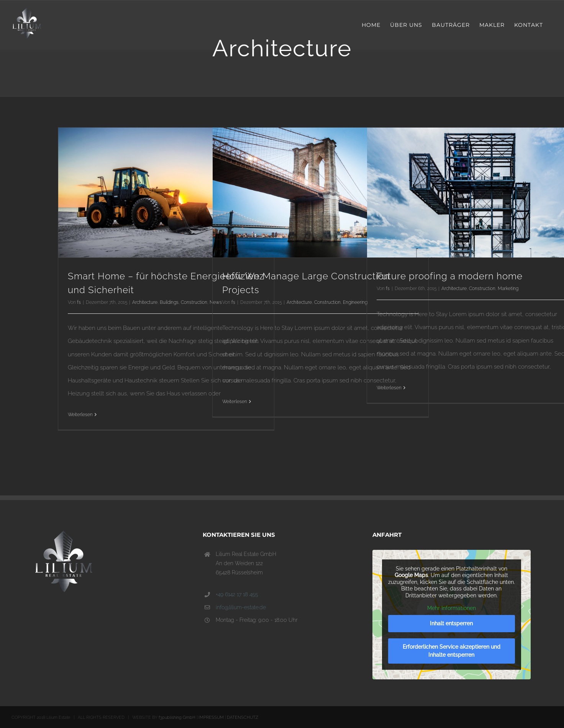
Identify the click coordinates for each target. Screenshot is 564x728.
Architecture (145, 302)
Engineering (355, 302)
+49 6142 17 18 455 (237, 594)
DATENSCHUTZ (243, 717)
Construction (194, 302)
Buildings (169, 302)
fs (79, 302)
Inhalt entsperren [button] (452, 623)
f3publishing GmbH (177, 717)
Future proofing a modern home (450, 276)
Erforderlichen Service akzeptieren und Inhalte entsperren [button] (452, 651)
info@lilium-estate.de (241, 607)
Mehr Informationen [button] (452, 608)
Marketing (508, 289)
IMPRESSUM (211, 717)
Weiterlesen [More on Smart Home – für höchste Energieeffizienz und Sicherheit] (80, 415)
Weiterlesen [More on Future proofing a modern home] (389, 388)
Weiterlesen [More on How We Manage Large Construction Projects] (235, 402)
